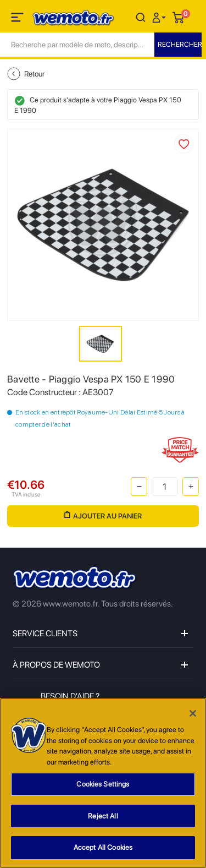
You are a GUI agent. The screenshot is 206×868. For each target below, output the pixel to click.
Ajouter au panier (103, 515)
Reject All (103, 816)
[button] (160, 17)
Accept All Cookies (103, 847)
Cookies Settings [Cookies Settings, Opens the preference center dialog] (103, 784)
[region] (103, 783)
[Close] (193, 713)
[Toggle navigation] (18, 19)
